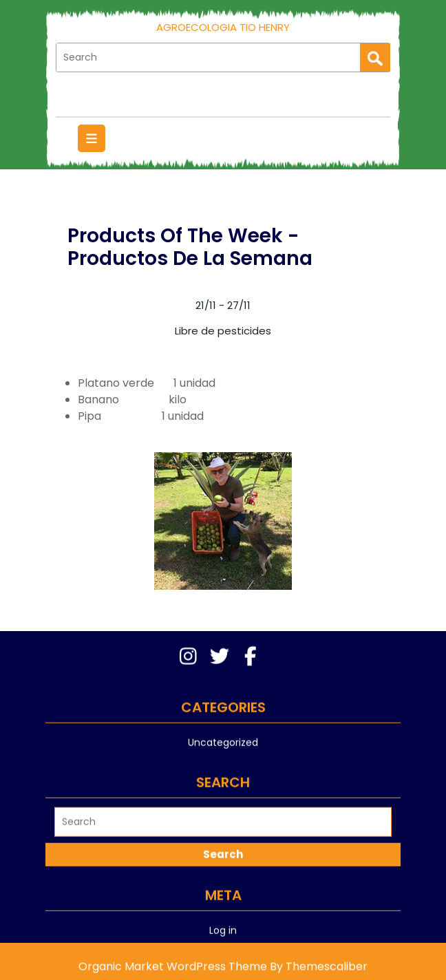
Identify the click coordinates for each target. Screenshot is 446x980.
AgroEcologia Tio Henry (223, 27)
